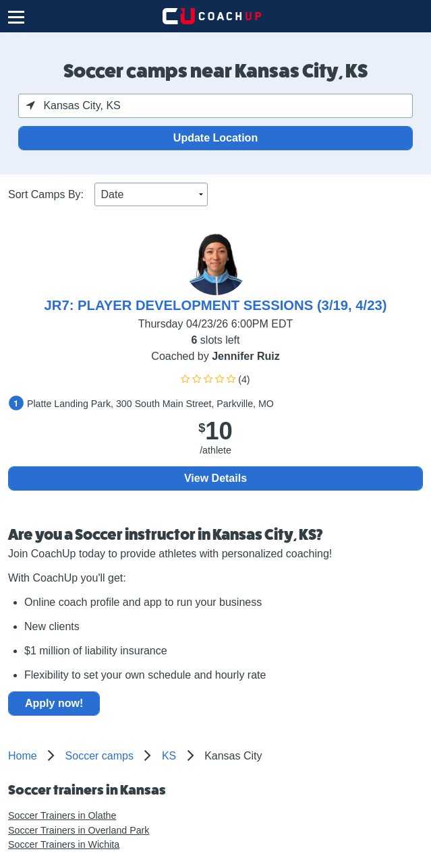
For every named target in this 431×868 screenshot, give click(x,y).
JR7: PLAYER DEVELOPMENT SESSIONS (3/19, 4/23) (216, 305)
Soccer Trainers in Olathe (62, 815)
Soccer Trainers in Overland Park (79, 830)
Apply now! (54, 703)
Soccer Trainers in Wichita (64, 844)
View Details (215, 478)
